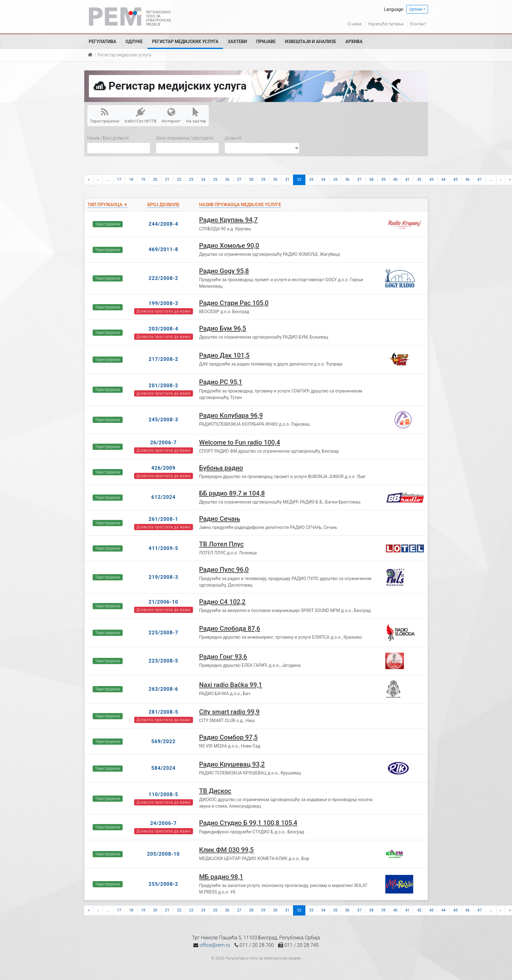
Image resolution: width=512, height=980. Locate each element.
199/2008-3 (164, 303)
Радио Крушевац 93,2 (232, 764)
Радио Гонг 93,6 (223, 657)
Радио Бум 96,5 (223, 328)
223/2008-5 (164, 661)
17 (119, 180)
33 (311, 180)
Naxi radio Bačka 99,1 (231, 685)
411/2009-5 (164, 548)
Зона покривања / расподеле (185, 138)
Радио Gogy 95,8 (224, 271)
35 (335, 180)
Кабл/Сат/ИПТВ (141, 115)
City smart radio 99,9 (229, 712)
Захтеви (237, 42)
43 (431, 180)
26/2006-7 (164, 443)
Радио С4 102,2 (222, 602)
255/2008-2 (164, 884)
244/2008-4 (164, 224)
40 (396, 180)
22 (179, 180)
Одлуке (134, 42)
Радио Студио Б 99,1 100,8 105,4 (248, 823)
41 (407, 180)
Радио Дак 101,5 (224, 355)
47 (479, 180)
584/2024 (164, 768)
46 (467, 180)
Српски (416, 9)
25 (215, 180)
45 (456, 180)
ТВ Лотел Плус (221, 544)
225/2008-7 (164, 633)
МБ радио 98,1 (221, 877)
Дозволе (233, 138)
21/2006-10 (164, 602)
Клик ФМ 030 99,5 (226, 850)
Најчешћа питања (386, 24)
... (108, 180)
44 (444, 180)
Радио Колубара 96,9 (231, 415)
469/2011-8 (164, 249)
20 (155, 180)
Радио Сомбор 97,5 (228, 737)
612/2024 (164, 497)
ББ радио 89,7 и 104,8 (232, 493)
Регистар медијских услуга (185, 42)
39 (383, 180)
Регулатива (103, 42)
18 (131, 180)
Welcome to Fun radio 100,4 (240, 442)
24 (203, 180)
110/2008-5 (164, 794)
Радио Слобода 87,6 (230, 628)
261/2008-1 (164, 519)
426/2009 (164, 468)
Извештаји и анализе (311, 42)
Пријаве (266, 42)
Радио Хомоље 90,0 (229, 246)
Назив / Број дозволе (108, 138)
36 (347, 180)
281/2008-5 (164, 712)
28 (251, 180)
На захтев (196, 115)
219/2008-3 (164, 577)
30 (275, 180)
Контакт (418, 24)
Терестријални (105, 115)
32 (299, 180)
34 (323, 180)
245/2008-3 (164, 420)
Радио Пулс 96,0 (224, 570)
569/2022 (164, 741)
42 (419, 180)
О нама (355, 24)
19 (143, 180)
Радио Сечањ (220, 519)
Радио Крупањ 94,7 (228, 220)
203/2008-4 (164, 329)
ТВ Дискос (215, 791)
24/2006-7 (164, 823)
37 (359, 180)
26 (227, 180)
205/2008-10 (164, 854)
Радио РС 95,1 (221, 382)
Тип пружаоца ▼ (108, 205)
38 (371, 180)
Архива (354, 42)
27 (239, 180)
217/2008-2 (164, 359)
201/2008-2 (164, 386)
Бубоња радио (221, 468)
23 (191, 180)
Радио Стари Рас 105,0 (234, 303)
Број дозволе (163, 205)
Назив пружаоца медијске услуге (240, 205)
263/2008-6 (164, 689)
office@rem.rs (215, 945)
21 (167, 180)
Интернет (171, 115)
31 (287, 180)
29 (263, 180)
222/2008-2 (164, 278)
